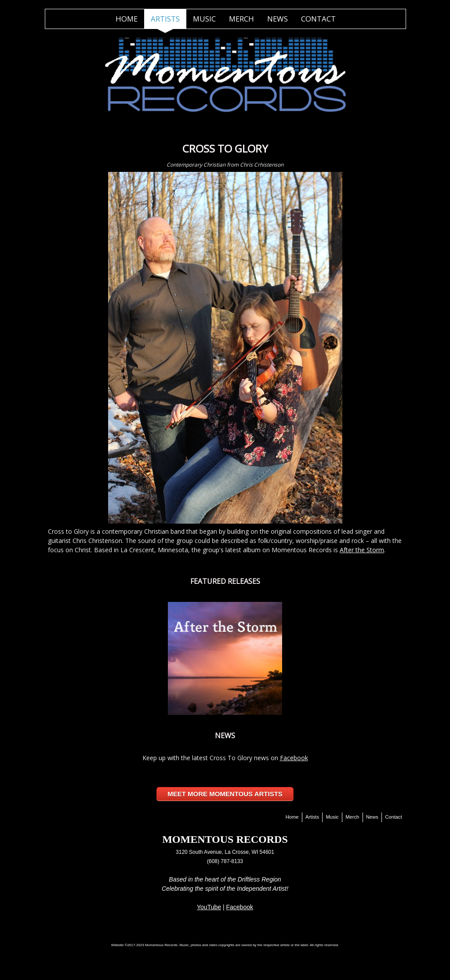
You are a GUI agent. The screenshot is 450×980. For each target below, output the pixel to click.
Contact (318, 19)
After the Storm (362, 550)
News (278, 19)
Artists (165, 19)
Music (204, 19)
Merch (241, 19)
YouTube (209, 907)
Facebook (294, 758)
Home (127, 19)
